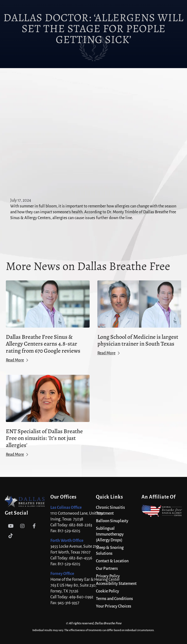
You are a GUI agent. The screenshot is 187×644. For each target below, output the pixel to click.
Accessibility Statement (116, 584)
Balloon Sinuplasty (112, 521)
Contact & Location (112, 561)
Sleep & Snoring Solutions (110, 551)
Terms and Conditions (114, 599)
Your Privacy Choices (114, 606)
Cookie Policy (108, 591)
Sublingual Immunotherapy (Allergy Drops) (110, 534)
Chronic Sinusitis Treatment (110, 510)
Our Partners (107, 569)
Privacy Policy (108, 576)
